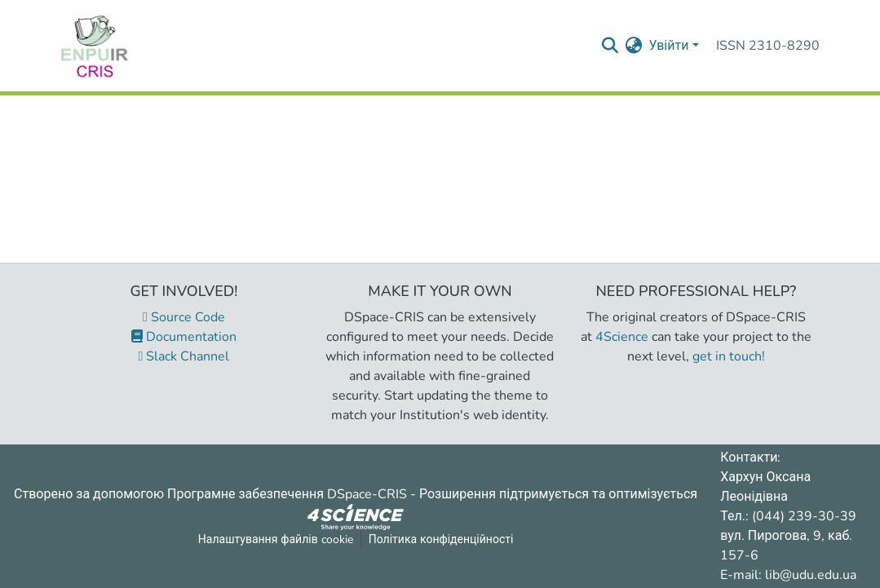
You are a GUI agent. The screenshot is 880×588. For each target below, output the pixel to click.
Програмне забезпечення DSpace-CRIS (287, 494)
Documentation (184, 337)
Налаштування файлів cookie (276, 539)
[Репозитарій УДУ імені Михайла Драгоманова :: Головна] (95, 46)
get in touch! (729, 356)
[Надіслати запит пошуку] (610, 46)
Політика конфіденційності (441, 539)
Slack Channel (184, 356)
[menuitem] (633, 46)
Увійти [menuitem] (668, 46)
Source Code (184, 317)
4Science (622, 337)
